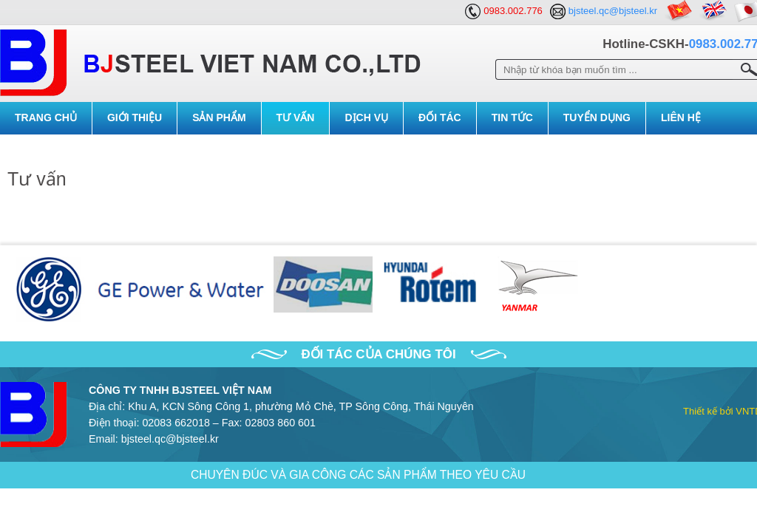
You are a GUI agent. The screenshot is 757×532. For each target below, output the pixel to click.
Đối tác (440, 117)
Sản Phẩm (219, 117)
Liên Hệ (681, 117)
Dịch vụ (366, 117)
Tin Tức (512, 117)
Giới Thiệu (135, 117)
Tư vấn (296, 117)
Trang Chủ (46, 117)
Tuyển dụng (597, 117)
